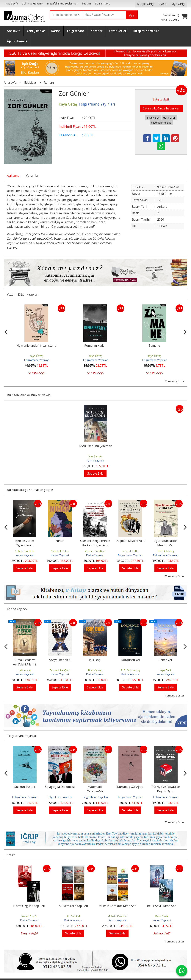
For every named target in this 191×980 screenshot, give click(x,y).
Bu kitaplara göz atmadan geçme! (30, 490)
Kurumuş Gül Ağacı (160, 787)
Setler (11, 855)
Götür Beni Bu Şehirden (95, 446)
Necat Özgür (29, 916)
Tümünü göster (174, 381)
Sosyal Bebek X (85, 660)
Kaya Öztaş (56, 356)
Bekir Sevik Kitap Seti (162, 906)
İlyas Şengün (95, 456)
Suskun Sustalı (54, 787)
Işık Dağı (120, 660)
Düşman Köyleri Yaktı (148, 541)
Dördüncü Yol (156, 660)
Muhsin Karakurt (117, 916)
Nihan (77, 541)
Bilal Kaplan (120, 670)
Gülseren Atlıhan (42, 551)
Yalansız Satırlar (15, 660)
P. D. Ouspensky (156, 670)
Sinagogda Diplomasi (90, 787)
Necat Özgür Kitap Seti (29, 906)
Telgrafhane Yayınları (56, 360)
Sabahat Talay (77, 551)
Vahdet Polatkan (112, 551)
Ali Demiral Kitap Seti (73, 906)
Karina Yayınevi (95, 460)
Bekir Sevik (162, 916)
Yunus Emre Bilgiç (15, 670)
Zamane (174, 346)
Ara (132, 16)
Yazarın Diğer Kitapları (23, 295)
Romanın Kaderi (115, 346)
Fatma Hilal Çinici (85, 670)
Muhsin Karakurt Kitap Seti (117, 906)
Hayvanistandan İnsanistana (56, 346)
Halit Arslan (50, 670)
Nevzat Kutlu (148, 551)
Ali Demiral (73, 916)
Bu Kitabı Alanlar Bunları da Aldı (29, 395)
